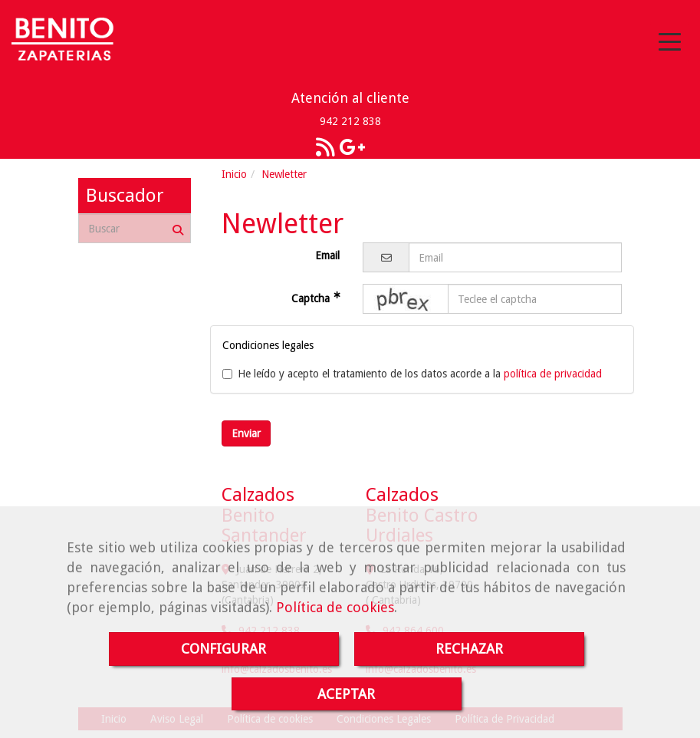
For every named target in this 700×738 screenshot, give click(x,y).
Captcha (312, 298)
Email (327, 255)
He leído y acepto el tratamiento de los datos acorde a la (412, 374)
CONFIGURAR (223, 649)
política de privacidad (553, 374)
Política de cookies (335, 607)
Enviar (246, 433)
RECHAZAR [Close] (469, 649)
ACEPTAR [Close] (346, 694)
